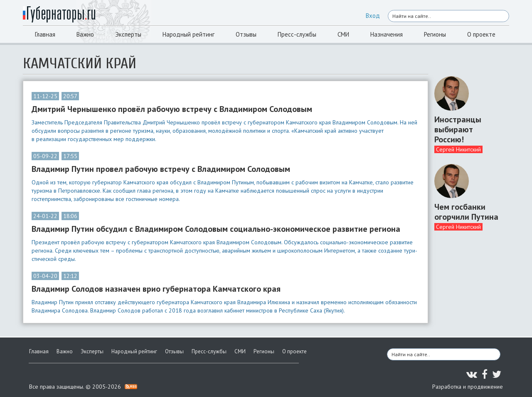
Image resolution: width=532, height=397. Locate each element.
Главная (45, 34)
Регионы (435, 34)
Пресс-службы (297, 34)
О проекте (481, 34)
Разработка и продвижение (468, 387)
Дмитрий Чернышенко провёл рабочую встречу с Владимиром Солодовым (172, 109)
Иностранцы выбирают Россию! (458, 129)
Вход (373, 16)
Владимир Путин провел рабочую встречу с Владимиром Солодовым (161, 169)
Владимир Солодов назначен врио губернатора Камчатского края (156, 289)
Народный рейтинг (188, 34)
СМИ (343, 34)
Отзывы (246, 34)
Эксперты (128, 34)
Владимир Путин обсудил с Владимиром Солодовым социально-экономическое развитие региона (216, 229)
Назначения (387, 34)
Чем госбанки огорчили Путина (466, 212)
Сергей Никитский (458, 149)
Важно (85, 34)
